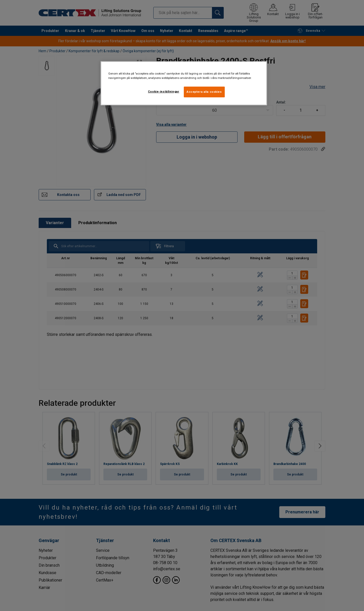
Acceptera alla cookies (204, 92)
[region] (184, 83)
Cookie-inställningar (164, 91)
